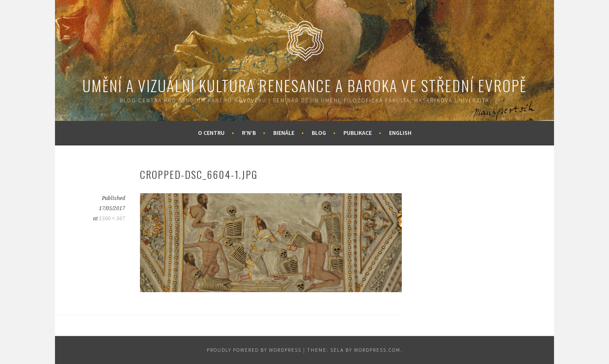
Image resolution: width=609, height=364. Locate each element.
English (400, 133)
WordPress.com (377, 350)
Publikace (358, 133)
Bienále (284, 133)
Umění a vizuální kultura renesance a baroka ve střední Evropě (304, 85)
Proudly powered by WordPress (254, 350)
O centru (211, 133)
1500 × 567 (112, 219)
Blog (319, 133)
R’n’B (249, 133)
